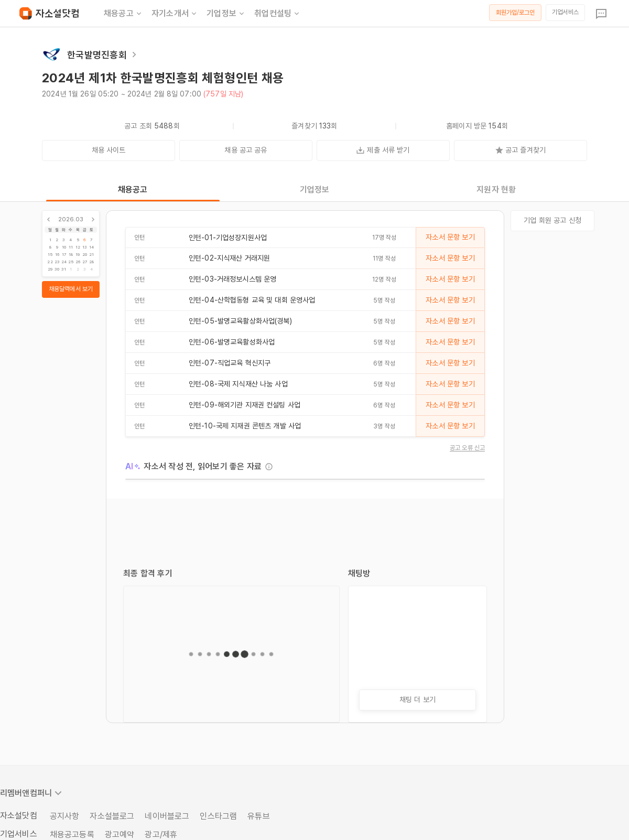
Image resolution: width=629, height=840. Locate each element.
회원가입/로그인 (516, 13)
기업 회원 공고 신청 (552, 220)
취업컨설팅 (278, 14)
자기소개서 (175, 14)
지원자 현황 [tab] (496, 190)
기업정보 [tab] (315, 190)
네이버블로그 (167, 816)
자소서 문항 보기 (450, 237)
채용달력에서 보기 (71, 289)
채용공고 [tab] (133, 190)
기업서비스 (565, 12)
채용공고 (123, 14)
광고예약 (120, 834)
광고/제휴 (161, 834)
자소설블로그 (112, 816)
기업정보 (226, 14)
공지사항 (65, 816)
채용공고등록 (72, 834)
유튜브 (258, 816)
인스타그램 (218, 816)
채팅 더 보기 (417, 699)
